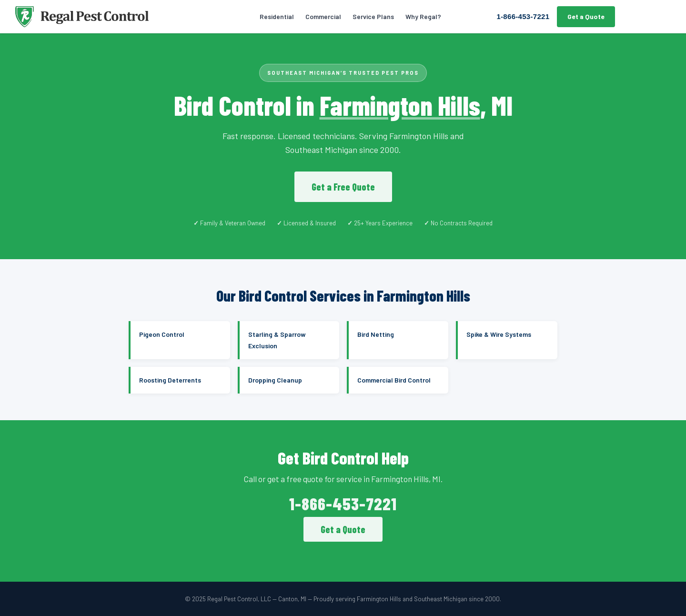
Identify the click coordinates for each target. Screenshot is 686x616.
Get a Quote (586, 16)
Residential (277, 16)
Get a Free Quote (343, 187)
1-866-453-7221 (523, 16)
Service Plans (373, 16)
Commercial (323, 16)
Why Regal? (423, 16)
